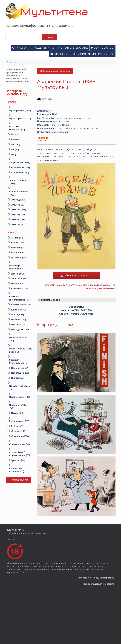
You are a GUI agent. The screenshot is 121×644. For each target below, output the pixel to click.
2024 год (18, 215)
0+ (15, 135)
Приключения (20, 397)
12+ (16, 145)
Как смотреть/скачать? (72, 48)
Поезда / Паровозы (20, 388)
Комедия (19, 289)
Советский (20, 173)
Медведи (18, 325)
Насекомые (20, 368)
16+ (15, 150)
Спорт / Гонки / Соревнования (19, 454)
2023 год (19, 210)
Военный (18, 253)
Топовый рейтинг (18, 182)
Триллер (18, 460)
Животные (20, 279)
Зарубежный (20, 163)
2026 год (17, 225)
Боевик (18, 243)
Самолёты (19, 431)
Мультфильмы (20, 111)
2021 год (18, 200)
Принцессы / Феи (19, 407)
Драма (17, 274)
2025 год (18, 220)
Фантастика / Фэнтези (17, 470)
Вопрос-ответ (104, 48)
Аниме (17, 238)
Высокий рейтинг (18, 193)
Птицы (17, 413)
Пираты (18, 378)
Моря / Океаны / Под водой (20, 350)
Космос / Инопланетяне (20, 298)
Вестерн (18, 248)
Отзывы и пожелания (70, 54)
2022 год (18, 205)
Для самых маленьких (17, 128)
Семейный (20, 436)
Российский (20, 168)
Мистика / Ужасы (18, 339)
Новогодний (20, 373)
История (18, 284)
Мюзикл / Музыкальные (19, 362)
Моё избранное (103, 54)
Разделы (41, 48)
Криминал (19, 310)
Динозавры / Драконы (16, 267)
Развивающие (20, 421)
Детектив (19, 258)
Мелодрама (20, 330)
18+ (15, 155)
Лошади (17, 315)
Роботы (18, 426)
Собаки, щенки (20, 444)
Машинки (18, 320)
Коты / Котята (21, 305)
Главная (22, 48)
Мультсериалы (20, 119)
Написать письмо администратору (95, 578)
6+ (15, 140)
